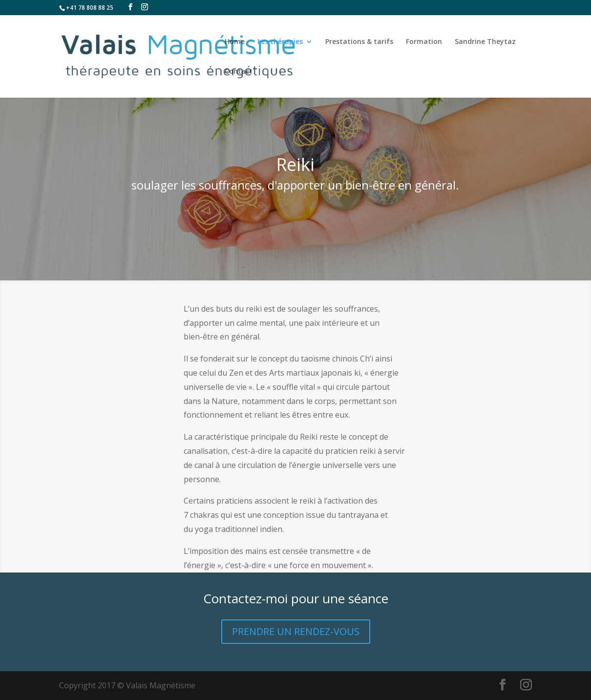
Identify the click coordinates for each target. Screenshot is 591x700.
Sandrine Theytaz (485, 42)
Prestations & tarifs (359, 42)
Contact (239, 72)
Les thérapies (280, 42)
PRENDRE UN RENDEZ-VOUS (296, 631)
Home (235, 42)
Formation (424, 42)
